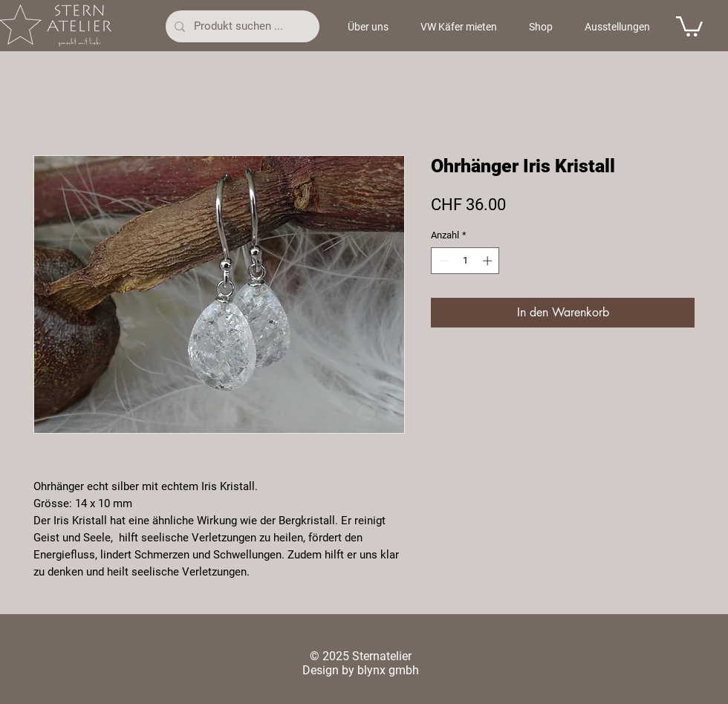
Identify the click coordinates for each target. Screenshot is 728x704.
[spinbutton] (465, 261)
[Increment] (489, 261)
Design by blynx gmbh (361, 670)
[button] (689, 25)
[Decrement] (442, 261)
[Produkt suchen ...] (241, 26)
